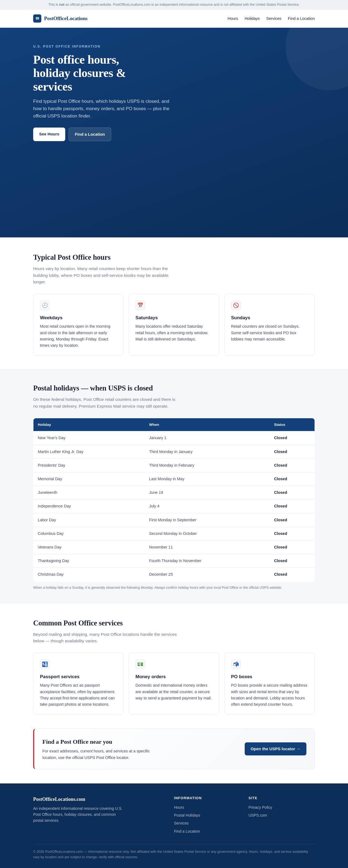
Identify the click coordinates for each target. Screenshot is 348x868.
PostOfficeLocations (60, 18)
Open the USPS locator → (276, 749)
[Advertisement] (174, 182)
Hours (233, 18)
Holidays (252, 18)
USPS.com (258, 815)
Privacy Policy (260, 807)
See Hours (49, 134)
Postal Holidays (187, 815)
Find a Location (301, 18)
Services (274, 18)
